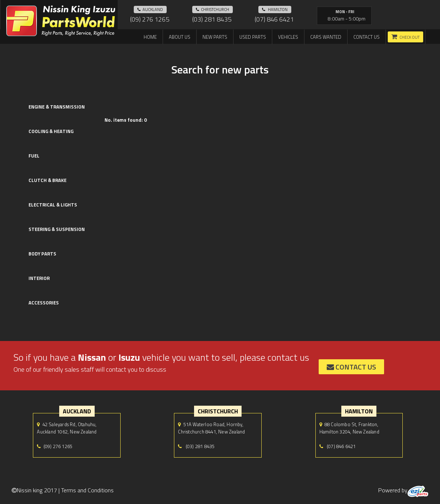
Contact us (367, 37)
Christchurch (213, 10)
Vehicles (288, 37)
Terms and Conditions (87, 490)
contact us (351, 367)
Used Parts (253, 37)
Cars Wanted (326, 37)
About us (180, 37)
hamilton (275, 10)
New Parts (215, 37)
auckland (150, 10)
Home (150, 37)
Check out (409, 37)
